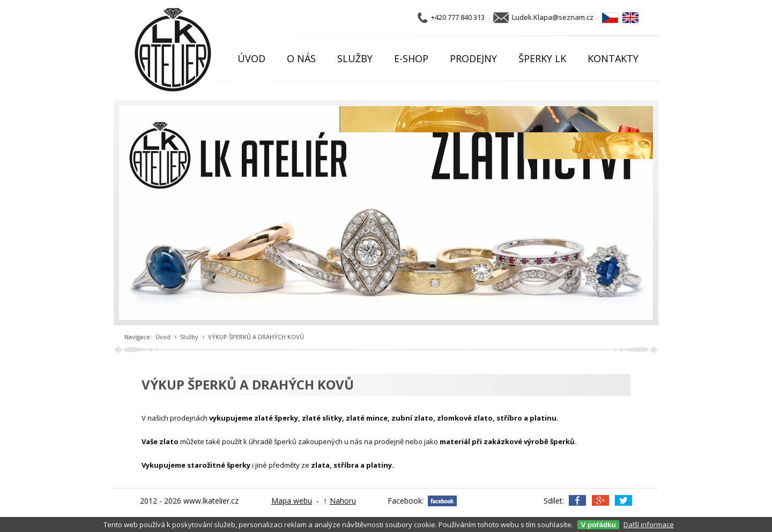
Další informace (649, 524)
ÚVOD (251, 58)
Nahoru (343, 501)
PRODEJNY (473, 58)
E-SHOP (411, 58)
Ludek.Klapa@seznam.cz (553, 17)
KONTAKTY (613, 58)
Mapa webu (292, 501)
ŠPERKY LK (542, 58)
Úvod (163, 337)
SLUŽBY (355, 58)
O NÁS (301, 58)
